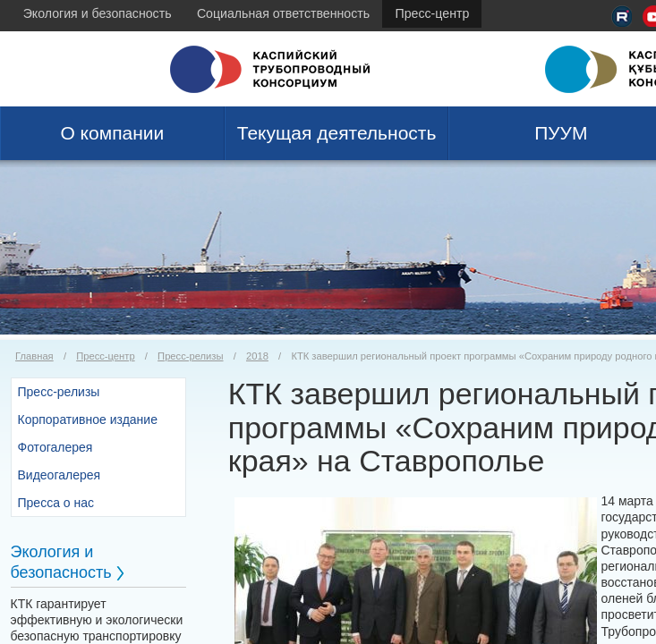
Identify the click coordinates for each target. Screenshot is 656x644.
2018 (257, 356)
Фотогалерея (55, 447)
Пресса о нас (56, 503)
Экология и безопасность (98, 13)
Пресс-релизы (190, 356)
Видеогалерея (60, 475)
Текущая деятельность (337, 133)
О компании (112, 133)
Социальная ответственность (283, 13)
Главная (34, 356)
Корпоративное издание (88, 419)
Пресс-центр (433, 13)
